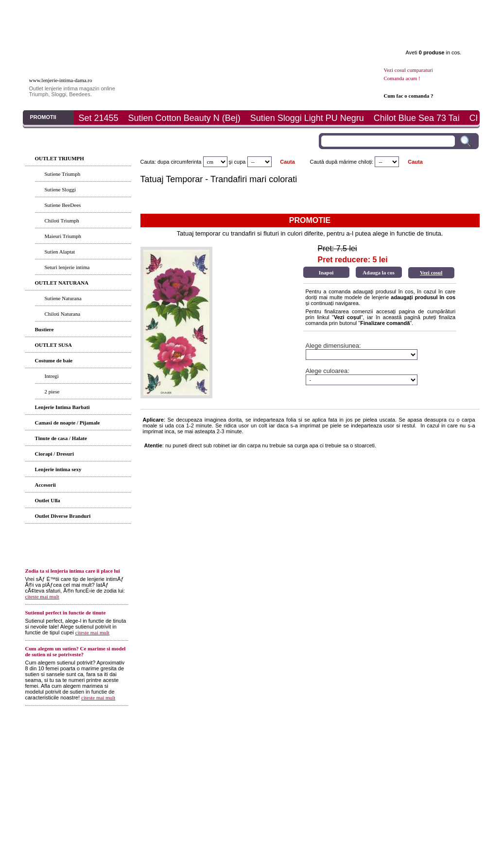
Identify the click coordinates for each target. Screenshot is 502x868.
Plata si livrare (311, 10)
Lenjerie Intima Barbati (62, 407)
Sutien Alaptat (60, 252)
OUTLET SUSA (54, 345)
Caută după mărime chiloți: (342, 162)
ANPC (302, 745)
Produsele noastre (79, 745)
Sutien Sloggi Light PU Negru (307, 118)
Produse (120, 10)
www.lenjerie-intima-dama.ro (61, 80)
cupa (240, 162)
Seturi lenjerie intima (67, 267)
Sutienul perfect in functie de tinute (66, 613)
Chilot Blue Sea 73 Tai (417, 118)
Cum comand (139, 745)
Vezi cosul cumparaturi (408, 70)
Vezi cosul (431, 272)
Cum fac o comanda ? (409, 96)
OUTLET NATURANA (62, 283)
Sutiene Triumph (63, 174)
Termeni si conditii (221, 733)
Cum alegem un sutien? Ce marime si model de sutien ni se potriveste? (76, 651)
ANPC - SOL (328, 745)
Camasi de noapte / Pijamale (68, 423)
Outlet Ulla (48, 500)
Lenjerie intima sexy (58, 469)
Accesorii (45, 485)
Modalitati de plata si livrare (188, 745)
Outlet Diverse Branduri (63, 516)
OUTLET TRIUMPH (60, 158)
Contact (438, 10)
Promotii (374, 10)
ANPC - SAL (361, 745)
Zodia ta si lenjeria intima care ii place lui (73, 571)
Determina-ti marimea (246, 745)
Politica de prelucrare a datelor (413, 745)
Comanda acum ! (402, 78)
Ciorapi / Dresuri (54, 454)
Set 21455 (99, 118)
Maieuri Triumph (63, 236)
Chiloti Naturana (63, 314)
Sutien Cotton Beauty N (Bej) (184, 118)
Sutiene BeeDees (63, 205)
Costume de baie (54, 360)
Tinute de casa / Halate (61, 438)
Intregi (52, 376)
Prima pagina (56, 10)
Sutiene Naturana (63, 298)
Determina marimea (247, 10)
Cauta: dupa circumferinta (171, 162)
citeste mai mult (42, 596)
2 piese (52, 391)
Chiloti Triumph (62, 221)
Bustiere (44, 329)
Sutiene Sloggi (60, 189)
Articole (183, 10)
